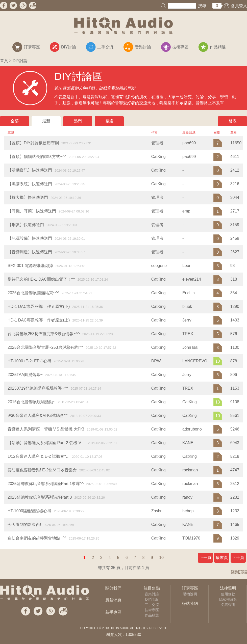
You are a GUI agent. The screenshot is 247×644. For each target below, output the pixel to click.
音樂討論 (152, 594)
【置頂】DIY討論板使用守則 (33, 143)
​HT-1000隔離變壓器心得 (29, 511)
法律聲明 (228, 588)
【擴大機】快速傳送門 (28, 197)
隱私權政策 (228, 599)
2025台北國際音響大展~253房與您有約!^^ (45, 347)
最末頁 (222, 558)
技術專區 (152, 610)
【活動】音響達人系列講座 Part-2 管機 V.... (46, 443)
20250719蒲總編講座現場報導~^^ (38, 388)
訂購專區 (190, 588)
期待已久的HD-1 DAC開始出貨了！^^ (41, 279)
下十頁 (238, 558)
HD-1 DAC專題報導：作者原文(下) (39, 306)
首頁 (4, 61)
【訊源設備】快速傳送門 (30, 238)
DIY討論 (152, 599)
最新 (46, 121)
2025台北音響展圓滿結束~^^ (33, 293)
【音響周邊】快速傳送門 (30, 252)
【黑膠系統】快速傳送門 (30, 184)
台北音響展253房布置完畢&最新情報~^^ (44, 334)
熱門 (78, 121)
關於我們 (113, 588)
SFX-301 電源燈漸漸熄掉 (30, 266)
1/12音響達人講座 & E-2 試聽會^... (39, 456)
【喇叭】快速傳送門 (26, 225)
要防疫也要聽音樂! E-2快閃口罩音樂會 (42, 470)
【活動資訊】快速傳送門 (30, 170)
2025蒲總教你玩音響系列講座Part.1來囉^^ (46, 484)
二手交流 (152, 605)
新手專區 (113, 612)
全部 (15, 121)
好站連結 (190, 603)
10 (161, 558)
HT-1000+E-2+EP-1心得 (29, 361)
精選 (109, 121)
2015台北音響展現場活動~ (31, 402)
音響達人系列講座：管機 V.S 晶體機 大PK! (46, 429)
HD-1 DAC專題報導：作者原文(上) (39, 320)
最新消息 (113, 600)
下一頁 (205, 558)
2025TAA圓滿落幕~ (25, 375)
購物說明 (190, 594)
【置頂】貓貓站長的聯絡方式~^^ (37, 157)
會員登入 (239, 6)
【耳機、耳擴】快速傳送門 (32, 211)
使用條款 (228, 594)
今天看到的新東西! (24, 525)
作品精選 (152, 615)
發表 (233, 121)
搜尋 (202, 6)
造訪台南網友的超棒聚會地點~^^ (37, 538)
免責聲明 (228, 605)
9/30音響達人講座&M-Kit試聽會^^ (38, 415)
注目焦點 (152, 588)
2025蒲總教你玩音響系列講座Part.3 (40, 497)
